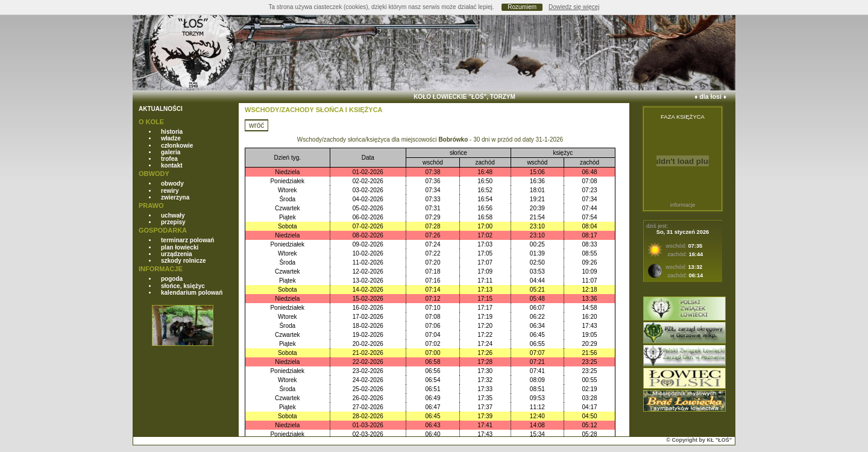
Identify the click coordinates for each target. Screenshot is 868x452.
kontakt (172, 165)
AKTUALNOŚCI (161, 109)
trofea (169, 159)
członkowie (177, 146)
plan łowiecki (180, 247)
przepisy (173, 222)
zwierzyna (175, 197)
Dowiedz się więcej (574, 7)
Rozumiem (522, 7)
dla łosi (710, 96)
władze (171, 138)
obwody (172, 184)
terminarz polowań (187, 240)
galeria (171, 152)
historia (172, 132)
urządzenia (177, 254)
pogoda (172, 279)
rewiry (170, 191)
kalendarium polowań (192, 293)
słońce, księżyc (183, 286)
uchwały (173, 215)
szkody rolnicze (183, 261)
